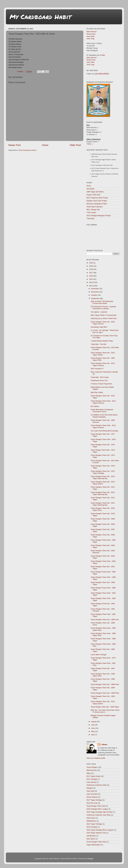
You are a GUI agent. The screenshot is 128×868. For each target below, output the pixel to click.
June (93, 728)
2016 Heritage (92, 827)
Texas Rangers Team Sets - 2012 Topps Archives (103, 402)
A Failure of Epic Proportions (101, 384)
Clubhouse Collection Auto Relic (98, 815)
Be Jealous (95, 406)
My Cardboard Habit (40, 17)
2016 (91, 276)
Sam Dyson (91, 839)
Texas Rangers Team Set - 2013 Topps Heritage (103, 472)
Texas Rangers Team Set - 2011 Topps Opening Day (103, 504)
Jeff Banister (91, 836)
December (95, 289)
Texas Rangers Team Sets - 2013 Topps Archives (103, 426)
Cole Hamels (91, 782)
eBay (88, 773)
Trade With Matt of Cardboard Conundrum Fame (102, 411)
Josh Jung (90, 39)
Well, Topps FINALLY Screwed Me (104, 315)
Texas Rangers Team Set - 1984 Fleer (105, 693)
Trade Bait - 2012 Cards (100, 377)
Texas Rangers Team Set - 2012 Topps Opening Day (103, 493)
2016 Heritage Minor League (97, 809)
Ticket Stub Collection (95, 207)
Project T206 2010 (93, 195)
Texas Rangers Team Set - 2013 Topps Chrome (103, 323)
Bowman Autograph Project (97, 204)
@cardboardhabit (102, 74)
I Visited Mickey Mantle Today (102, 341)
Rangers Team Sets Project (97, 201)
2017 (91, 273)
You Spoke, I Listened (99, 312)
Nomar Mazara (92, 797)
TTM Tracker (91, 213)
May (93, 731)
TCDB (102, 55)
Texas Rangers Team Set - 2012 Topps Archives (103, 364)
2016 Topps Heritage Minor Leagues (100, 830)
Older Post (75, 145)
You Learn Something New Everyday (104, 431)
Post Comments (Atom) (27, 150)
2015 (91, 279)
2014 (91, 282)
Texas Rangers (92, 767)
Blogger (90, 859)
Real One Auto (92, 803)
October (94, 295)
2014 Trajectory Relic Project (97, 198)
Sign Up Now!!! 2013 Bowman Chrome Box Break (102, 302)
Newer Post (14, 145)
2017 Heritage (92, 779)
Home (45, 145)
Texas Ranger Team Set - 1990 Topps (105, 707)
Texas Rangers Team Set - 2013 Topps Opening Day (103, 477)
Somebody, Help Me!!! (99, 327)
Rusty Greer (91, 34)
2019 (91, 266)
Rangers (90, 788)
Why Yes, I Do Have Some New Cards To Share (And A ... (105, 711)
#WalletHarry (91, 821)
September (95, 298)
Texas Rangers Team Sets (96, 842)
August (94, 722)
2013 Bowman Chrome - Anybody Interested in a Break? (103, 308)
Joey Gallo (90, 36)
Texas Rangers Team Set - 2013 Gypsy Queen (103, 702)
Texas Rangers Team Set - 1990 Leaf (105, 620)
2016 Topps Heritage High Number (99, 812)
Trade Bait (90, 219)
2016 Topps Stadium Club (96, 833)
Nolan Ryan (91, 818)
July (93, 725)
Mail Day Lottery (97, 392)
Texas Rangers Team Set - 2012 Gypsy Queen (103, 483)
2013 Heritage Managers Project (99, 216)
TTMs (89, 144)
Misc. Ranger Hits (93, 210)
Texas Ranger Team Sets (96, 806)
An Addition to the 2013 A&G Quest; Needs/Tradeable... (104, 416)
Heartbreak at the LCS (99, 381)
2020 (91, 263)
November (95, 292)
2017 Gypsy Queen (94, 776)
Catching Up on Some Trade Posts (104, 318)
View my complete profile (96, 758)
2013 (91, 286)
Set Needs (90, 189)
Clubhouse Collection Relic (97, 785)
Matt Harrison (92, 32)
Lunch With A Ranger (99, 655)
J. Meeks (104, 744)
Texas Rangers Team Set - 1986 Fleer (105, 684)
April (93, 735)
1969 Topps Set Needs (95, 192)
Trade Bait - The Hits (98, 344)
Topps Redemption (94, 845)
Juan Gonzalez (92, 794)
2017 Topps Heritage (94, 800)
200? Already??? (97, 369)
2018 (91, 269)
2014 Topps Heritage (94, 824)
